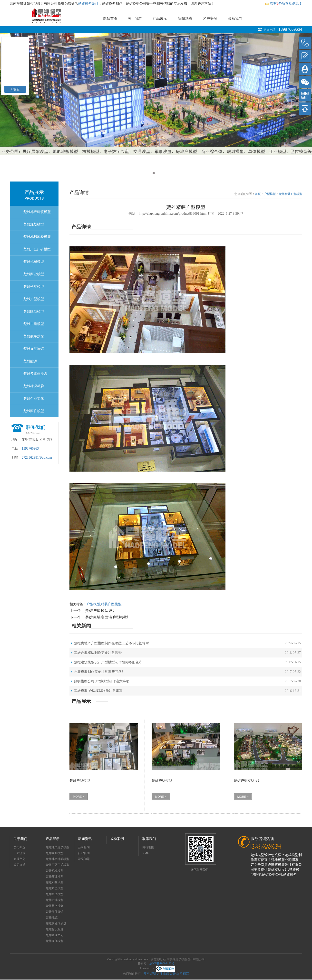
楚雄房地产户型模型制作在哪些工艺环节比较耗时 (111, 643)
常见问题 (84, 859)
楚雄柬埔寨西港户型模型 (107, 617)
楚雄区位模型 (34, 311)
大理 (160, 974)
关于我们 (135, 19)
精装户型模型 (111, 604)
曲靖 (166, 974)
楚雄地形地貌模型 (37, 237)
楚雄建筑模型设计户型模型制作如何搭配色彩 (108, 662)
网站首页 (110, 19)
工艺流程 (19, 853)
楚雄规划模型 (34, 224)
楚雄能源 (30, 361)
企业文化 (19, 859)
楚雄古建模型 (34, 324)
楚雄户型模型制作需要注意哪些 (98, 653)
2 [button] (158, 173)
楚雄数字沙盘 (34, 336)
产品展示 (160, 19)
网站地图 (148, 847)
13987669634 (290, 29)
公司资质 (19, 865)
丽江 (186, 974)
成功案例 (117, 839)
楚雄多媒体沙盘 (35, 374)
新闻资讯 (85, 839)
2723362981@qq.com (37, 458)
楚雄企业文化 (34, 399)
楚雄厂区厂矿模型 (37, 249)
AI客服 (15, 89)
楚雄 (173, 974)
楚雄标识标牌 (34, 386)
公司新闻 (84, 847)
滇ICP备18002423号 (162, 963)
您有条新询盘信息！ (284, 4)
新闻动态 (185, 19)
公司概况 (19, 847)
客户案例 (210, 19)
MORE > (78, 797)
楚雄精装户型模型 (291, 194)
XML (146, 853)
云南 (146, 974)
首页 (258, 194)
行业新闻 (84, 853)
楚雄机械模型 (34, 262)
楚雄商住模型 (34, 411)
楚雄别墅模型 (34, 287)
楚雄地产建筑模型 (37, 212)
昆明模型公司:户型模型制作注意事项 (102, 681)
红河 (179, 974)
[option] (156, 94)
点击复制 (156, 959)
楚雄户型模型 (34, 299)
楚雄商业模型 (34, 274)
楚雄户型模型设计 (101, 611)
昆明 (153, 974)
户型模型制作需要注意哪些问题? (98, 672)
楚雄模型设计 (88, 4)
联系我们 (235, 19)
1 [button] (154, 173)
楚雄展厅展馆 (34, 349)
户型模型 (270, 194)
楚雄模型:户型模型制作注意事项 (98, 691)
